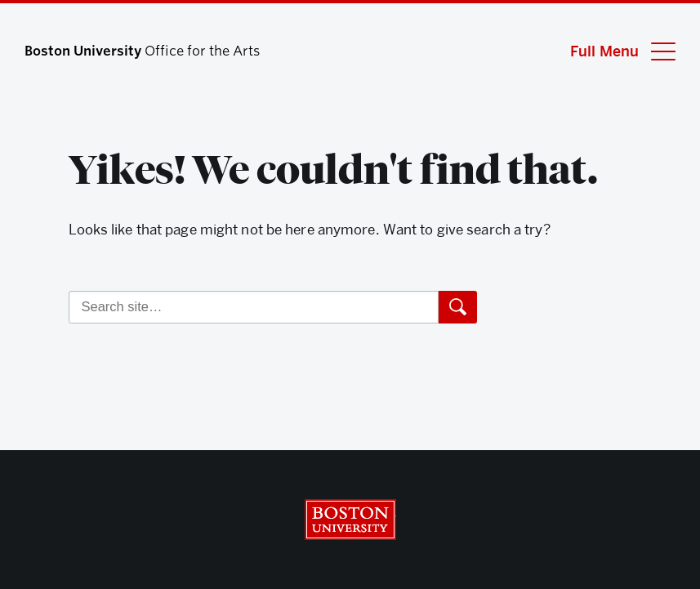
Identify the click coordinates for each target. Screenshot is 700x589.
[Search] (254, 307)
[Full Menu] (613, 51)
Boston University (350, 520)
